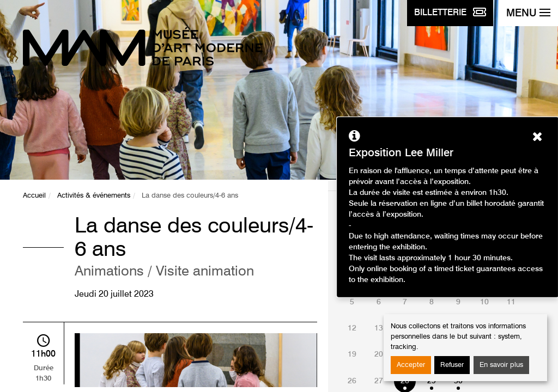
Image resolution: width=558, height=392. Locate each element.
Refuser (452, 365)
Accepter (411, 365)
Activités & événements (94, 196)
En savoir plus (501, 365)
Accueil (34, 196)
